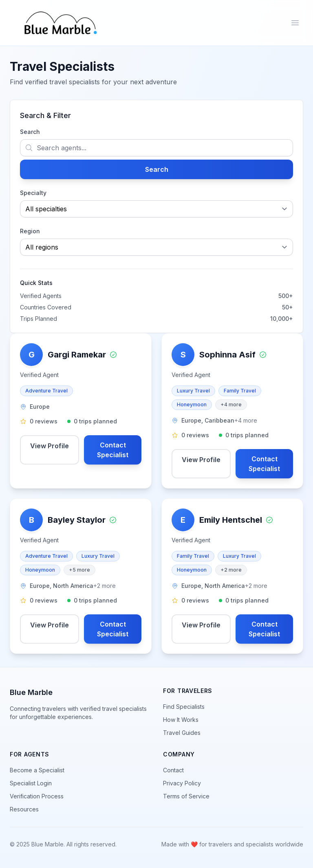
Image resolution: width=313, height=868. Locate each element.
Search (30, 132)
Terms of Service (186, 796)
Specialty (33, 193)
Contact (173, 770)
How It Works (181, 720)
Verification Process (37, 796)
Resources (24, 809)
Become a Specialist (37, 770)
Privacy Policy (182, 783)
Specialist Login (31, 783)
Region (30, 231)
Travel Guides (182, 733)
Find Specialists (184, 707)
